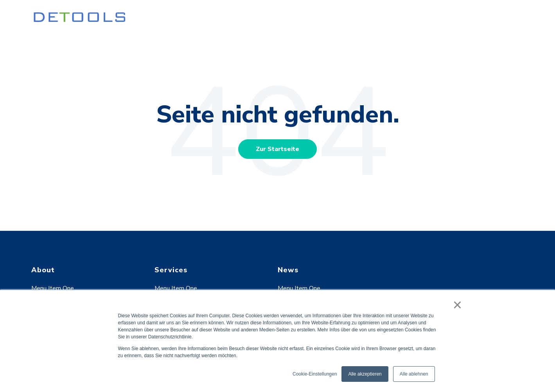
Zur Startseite (277, 149)
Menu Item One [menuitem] (53, 288)
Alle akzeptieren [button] (365, 374)
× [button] (457, 305)
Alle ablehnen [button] (414, 374)
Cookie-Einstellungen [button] (315, 374)
